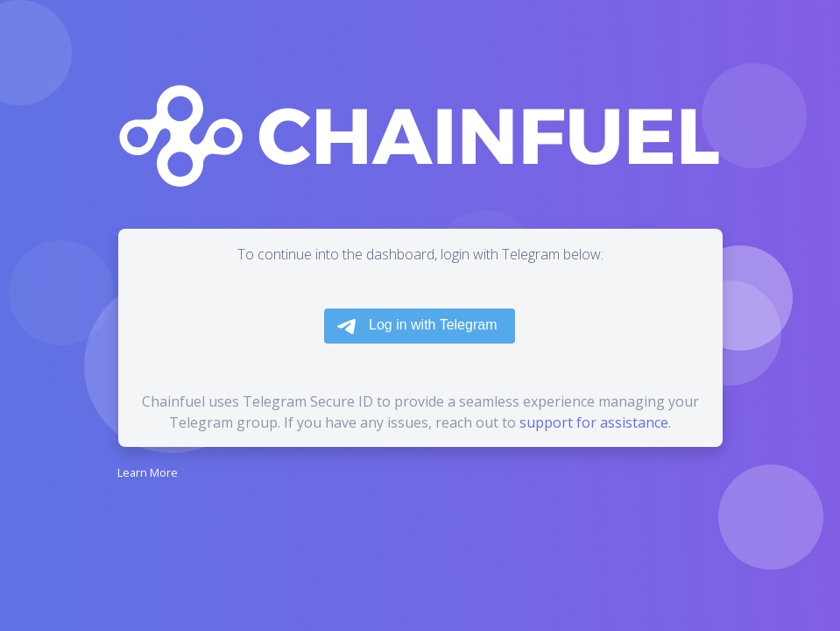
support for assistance (594, 422)
